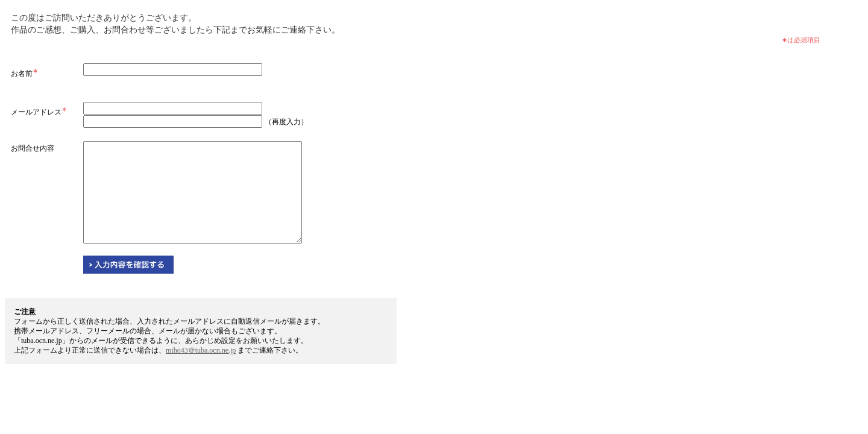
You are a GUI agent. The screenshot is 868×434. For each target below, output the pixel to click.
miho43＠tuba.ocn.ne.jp (201, 350)
